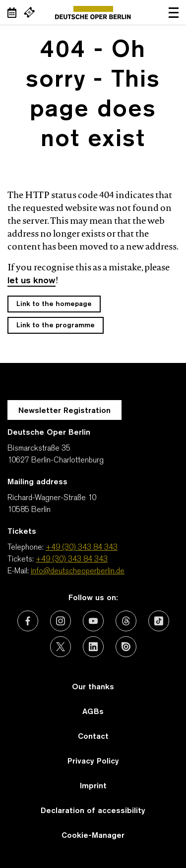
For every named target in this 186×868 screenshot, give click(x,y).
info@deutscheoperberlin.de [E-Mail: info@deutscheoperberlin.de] (78, 571)
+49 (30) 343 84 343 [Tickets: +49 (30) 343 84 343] (72, 560)
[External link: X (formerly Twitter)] (61, 647)
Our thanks (93, 687)
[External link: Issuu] (126, 647)
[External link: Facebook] (28, 621)
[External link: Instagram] (61, 621)
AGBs (93, 712)
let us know (31, 281)
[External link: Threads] (126, 621)
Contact (93, 737)
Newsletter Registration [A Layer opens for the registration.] (64, 411)
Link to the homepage (54, 304)
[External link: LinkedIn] (93, 647)
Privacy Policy (93, 762)
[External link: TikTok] (159, 621)
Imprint (93, 786)
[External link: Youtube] (93, 621)
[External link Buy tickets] (29, 12)
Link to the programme (56, 326)
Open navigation (174, 12)
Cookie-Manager (93, 836)
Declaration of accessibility (93, 811)
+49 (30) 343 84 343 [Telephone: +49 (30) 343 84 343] (82, 548)
